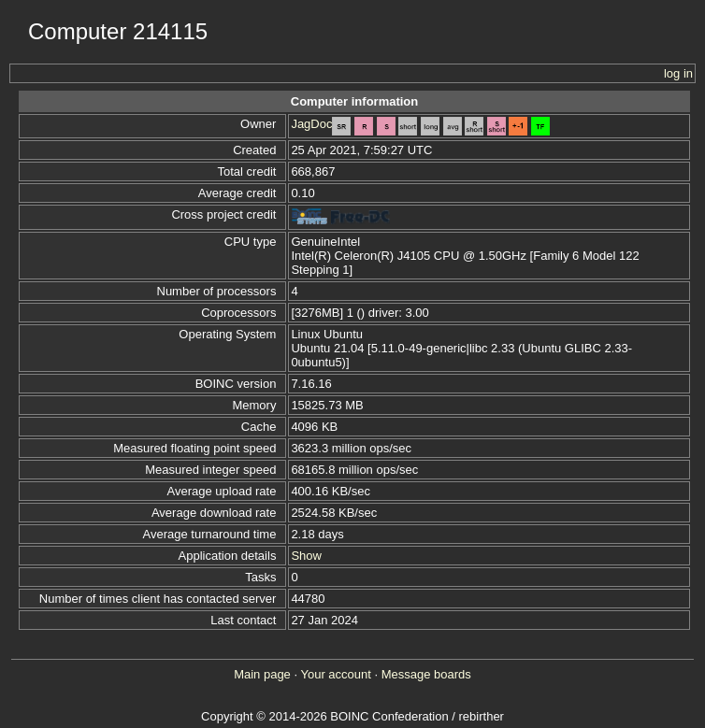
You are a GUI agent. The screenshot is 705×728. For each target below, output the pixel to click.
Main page (262, 674)
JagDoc (311, 124)
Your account (335, 674)
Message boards (426, 674)
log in (678, 73)
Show (306, 556)
